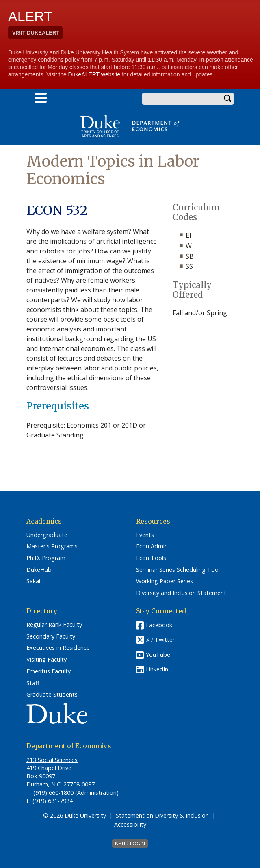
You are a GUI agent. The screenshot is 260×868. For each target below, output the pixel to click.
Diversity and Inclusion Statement (181, 593)
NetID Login (130, 843)
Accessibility (130, 824)
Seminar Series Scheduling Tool (178, 570)
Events (145, 535)
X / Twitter (160, 640)
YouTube (158, 655)
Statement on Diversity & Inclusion (162, 815)
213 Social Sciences (52, 760)
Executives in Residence (58, 648)
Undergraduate (47, 535)
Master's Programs (52, 546)
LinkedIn (157, 669)
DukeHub (39, 570)
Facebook (159, 625)
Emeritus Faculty (49, 671)
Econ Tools (151, 558)
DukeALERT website (94, 74)
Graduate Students (52, 695)
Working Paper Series (165, 581)
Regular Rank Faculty (54, 625)
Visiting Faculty (47, 660)
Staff (33, 683)
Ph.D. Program (46, 558)
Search (227, 99)
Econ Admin (152, 546)
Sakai (33, 581)
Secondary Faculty (51, 636)
